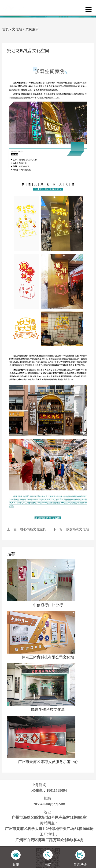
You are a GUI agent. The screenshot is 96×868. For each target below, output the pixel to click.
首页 (6, 29)
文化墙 (17, 29)
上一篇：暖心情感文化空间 (27, 529)
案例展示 (32, 29)
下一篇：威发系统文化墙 (71, 529)
